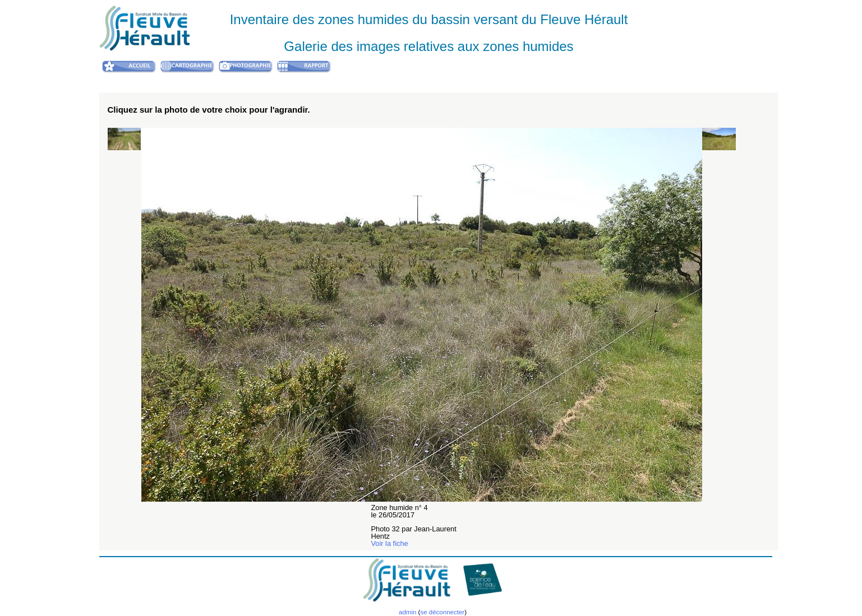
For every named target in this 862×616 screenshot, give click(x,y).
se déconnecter (442, 612)
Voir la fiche (390, 543)
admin (407, 612)
